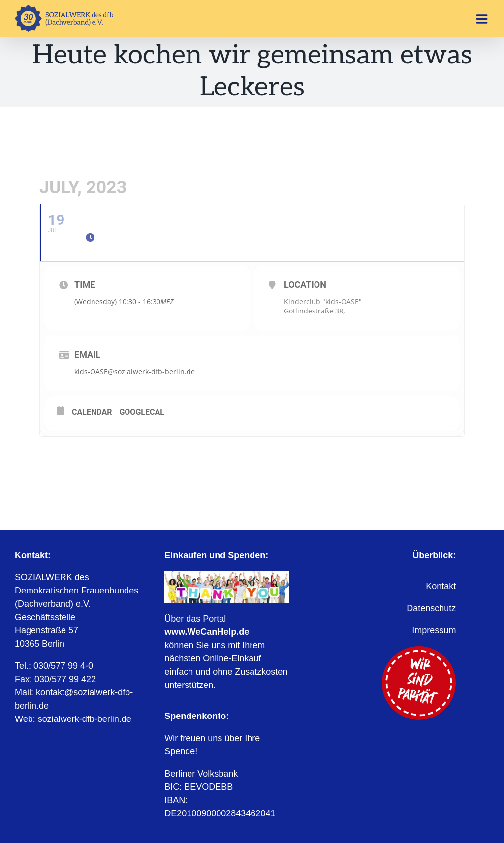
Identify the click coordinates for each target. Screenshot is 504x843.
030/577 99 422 (65, 679)
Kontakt (441, 586)
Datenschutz (431, 608)
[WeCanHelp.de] (227, 575)
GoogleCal (142, 412)
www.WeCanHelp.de (207, 632)
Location (305, 285)
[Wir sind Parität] (419, 651)
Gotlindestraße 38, (315, 311)
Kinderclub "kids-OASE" (323, 301)
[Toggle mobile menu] (483, 19)
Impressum (434, 630)
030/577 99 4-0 (63, 666)
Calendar (92, 412)
